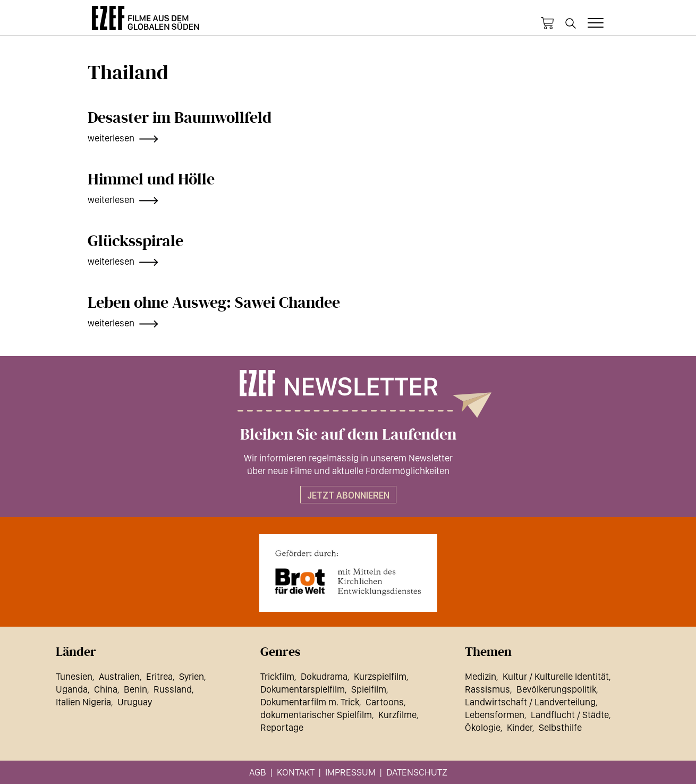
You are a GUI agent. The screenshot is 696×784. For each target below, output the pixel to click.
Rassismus (487, 689)
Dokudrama (324, 676)
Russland (173, 689)
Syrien (192, 676)
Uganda (72, 689)
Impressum (350, 772)
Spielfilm (369, 689)
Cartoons (385, 702)
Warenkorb (547, 23)
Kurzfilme (397, 715)
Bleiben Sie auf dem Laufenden (348, 435)
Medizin (481, 676)
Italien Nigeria (83, 702)
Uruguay (135, 702)
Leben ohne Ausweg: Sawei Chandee (214, 303)
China (106, 689)
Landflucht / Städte (570, 715)
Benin (135, 689)
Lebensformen (495, 715)
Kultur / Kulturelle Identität (556, 676)
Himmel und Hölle (151, 180)
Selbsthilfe (560, 727)
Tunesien (74, 676)
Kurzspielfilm (380, 676)
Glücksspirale (135, 241)
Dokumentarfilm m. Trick (310, 702)
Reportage (282, 727)
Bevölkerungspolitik (556, 689)
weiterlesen (111, 138)
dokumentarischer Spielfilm (316, 715)
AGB (258, 772)
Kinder (520, 727)
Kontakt (296, 772)
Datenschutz (417, 772)
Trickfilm (277, 676)
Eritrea (159, 676)
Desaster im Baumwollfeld (180, 118)
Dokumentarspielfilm (303, 689)
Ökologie (483, 727)
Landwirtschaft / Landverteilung (530, 702)
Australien (119, 676)
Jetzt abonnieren (348, 495)
